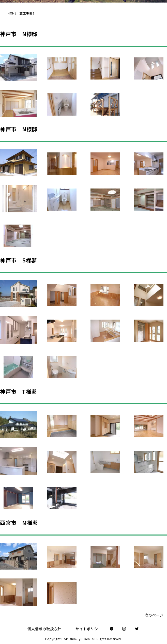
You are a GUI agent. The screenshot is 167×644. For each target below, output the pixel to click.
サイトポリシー (89, 629)
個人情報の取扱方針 (44, 629)
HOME (12, 13)
